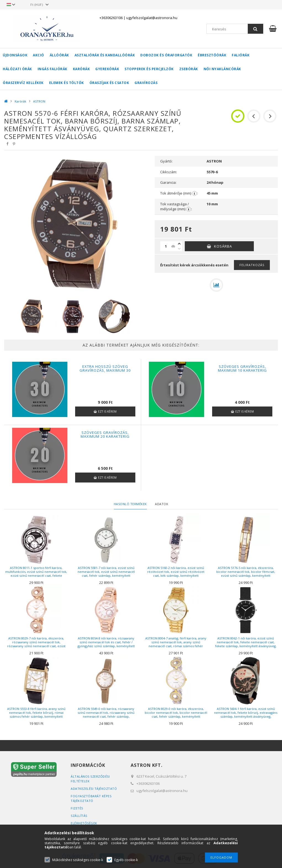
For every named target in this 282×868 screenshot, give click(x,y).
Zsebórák (189, 69)
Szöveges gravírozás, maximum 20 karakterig (105, 434)
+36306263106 (111, 18)
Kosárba (223, 246)
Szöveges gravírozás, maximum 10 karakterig (242, 368)
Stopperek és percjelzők (149, 69)
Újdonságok (15, 55)
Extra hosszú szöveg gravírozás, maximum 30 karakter (105, 370)
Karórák (81, 69)
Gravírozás (146, 83)
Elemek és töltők (67, 83)
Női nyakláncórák (222, 69)
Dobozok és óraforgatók (166, 55)
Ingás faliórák (52, 69)
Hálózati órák (17, 69)
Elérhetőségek (84, 823)
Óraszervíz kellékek (23, 83)
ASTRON (39, 101)
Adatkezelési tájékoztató (94, 789)
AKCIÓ (39, 55)
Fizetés (77, 808)
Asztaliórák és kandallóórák (105, 55)
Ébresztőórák (212, 55)
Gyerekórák (107, 69)
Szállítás (79, 816)
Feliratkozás (252, 265)
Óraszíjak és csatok (109, 83)
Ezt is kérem (107, 411)
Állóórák (59, 55)
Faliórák (241, 55)
